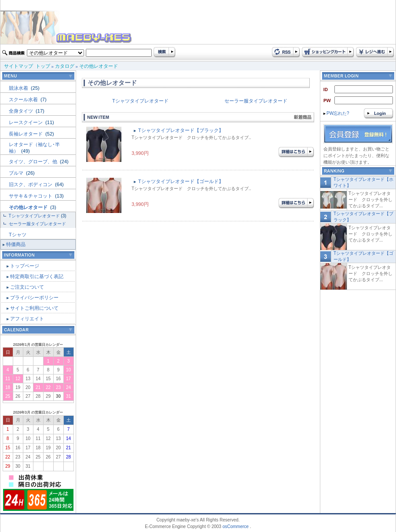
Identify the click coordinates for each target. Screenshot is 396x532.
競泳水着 (19, 88)
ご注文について (27, 287)
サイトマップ (18, 66)
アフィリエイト (27, 319)
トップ (43, 66)
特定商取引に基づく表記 (37, 276)
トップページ (25, 266)
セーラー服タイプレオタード (37, 224)
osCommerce (236, 526)
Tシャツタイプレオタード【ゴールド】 (181, 181)
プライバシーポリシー (34, 297)
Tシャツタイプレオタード (34, 216)
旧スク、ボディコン (31, 184)
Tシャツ (18, 235)
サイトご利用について (34, 308)
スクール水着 (24, 99)
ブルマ (17, 173)
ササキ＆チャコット (31, 196)
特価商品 (16, 244)
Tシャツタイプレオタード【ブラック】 (181, 130)
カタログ (65, 66)
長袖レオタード (26, 134)
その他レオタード (99, 66)
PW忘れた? (336, 113)
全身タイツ (22, 111)
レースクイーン (26, 122)
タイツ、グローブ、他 (34, 161)
